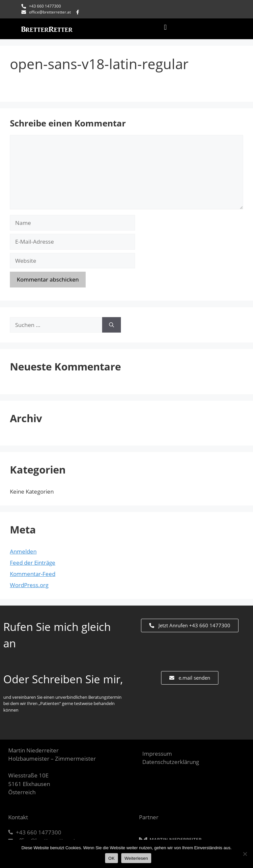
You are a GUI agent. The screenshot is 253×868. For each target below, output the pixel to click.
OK (112, 858)
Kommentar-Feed (33, 574)
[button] (165, 27)
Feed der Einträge (33, 563)
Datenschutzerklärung (171, 762)
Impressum (157, 754)
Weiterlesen (136, 858)
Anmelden (23, 551)
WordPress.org (29, 585)
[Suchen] (112, 325)
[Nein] (245, 854)
